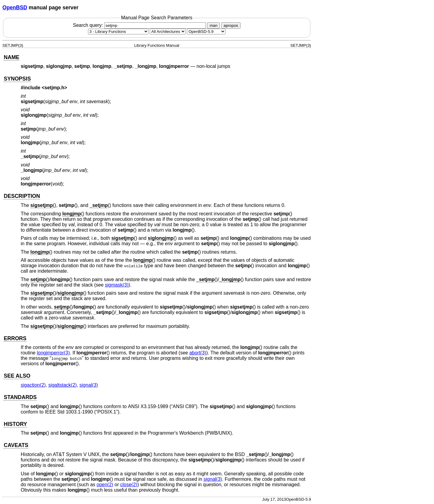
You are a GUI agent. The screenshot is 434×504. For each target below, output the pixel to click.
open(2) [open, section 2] (105, 485)
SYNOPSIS (17, 79)
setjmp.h (55, 88)
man (213, 25)
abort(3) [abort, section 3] (198, 353)
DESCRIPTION (22, 196)
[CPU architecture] (168, 32)
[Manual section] (118, 32)
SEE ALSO (17, 376)
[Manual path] (206, 32)
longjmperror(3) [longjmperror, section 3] (53, 353)
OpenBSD (15, 8)
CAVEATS (16, 445)
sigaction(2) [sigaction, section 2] (33, 385)
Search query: (140, 25)
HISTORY (15, 424)
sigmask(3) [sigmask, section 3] (117, 285)
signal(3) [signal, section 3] (89, 385)
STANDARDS (20, 397)
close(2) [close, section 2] (129, 485)
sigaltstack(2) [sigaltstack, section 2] (62, 385)
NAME (11, 57)
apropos (231, 25)
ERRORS (15, 338)
